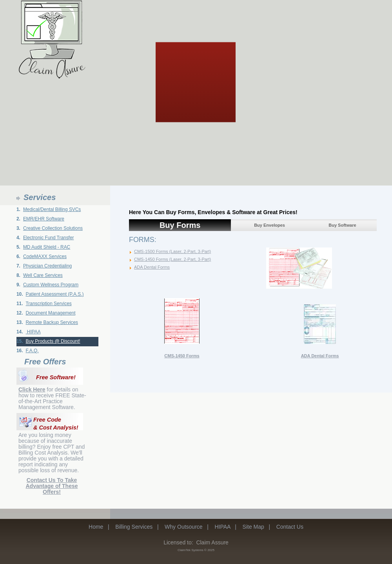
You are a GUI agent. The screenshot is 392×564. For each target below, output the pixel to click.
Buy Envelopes (269, 225)
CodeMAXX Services (45, 257)
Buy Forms (180, 225)
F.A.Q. (32, 351)
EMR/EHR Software (44, 219)
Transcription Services (49, 304)
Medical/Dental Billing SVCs (52, 209)
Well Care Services (43, 275)
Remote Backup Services (52, 322)
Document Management (51, 313)
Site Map (253, 527)
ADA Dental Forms (152, 267)
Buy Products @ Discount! (53, 341)
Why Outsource (183, 527)
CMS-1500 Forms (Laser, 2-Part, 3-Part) (172, 251)
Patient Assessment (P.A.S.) (55, 294)
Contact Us (290, 527)
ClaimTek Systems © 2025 (196, 550)
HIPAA (33, 332)
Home (96, 527)
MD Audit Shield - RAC (47, 247)
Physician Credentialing (47, 266)
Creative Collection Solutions (53, 228)
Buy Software (342, 225)
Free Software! (56, 377)
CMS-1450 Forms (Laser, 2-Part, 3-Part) (172, 259)
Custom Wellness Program (51, 285)
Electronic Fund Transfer (49, 238)
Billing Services (134, 527)
